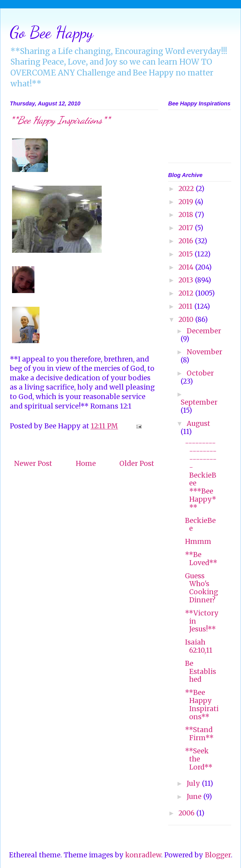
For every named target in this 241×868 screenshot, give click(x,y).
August (198, 424)
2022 (187, 189)
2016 (187, 241)
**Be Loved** (201, 559)
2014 (187, 267)
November (204, 352)
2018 (187, 215)
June (195, 797)
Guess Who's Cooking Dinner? (201, 588)
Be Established (201, 672)
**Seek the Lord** (199, 759)
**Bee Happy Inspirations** (202, 705)
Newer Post (33, 464)
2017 (187, 228)
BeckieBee (200, 525)
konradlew (143, 855)
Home (86, 464)
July (194, 783)
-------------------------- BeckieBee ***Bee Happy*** (201, 475)
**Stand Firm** (199, 734)
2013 (187, 280)
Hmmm (198, 542)
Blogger (218, 855)
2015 (186, 254)
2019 (187, 202)
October (200, 373)
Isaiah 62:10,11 (199, 646)
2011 (186, 306)
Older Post (137, 464)
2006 (187, 813)
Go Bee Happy (52, 32)
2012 (187, 293)
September (199, 402)
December (204, 331)
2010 (187, 319)
